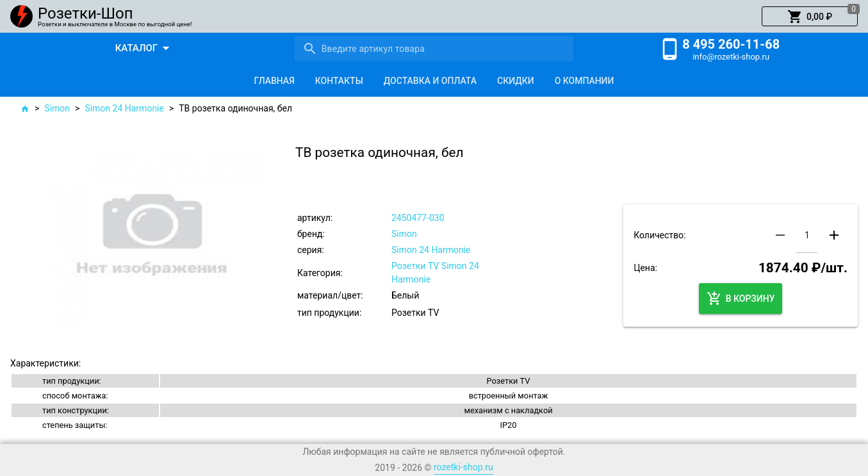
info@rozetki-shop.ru (731, 57)
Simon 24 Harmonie (124, 108)
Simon (57, 108)
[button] (810, 17)
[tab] (274, 81)
